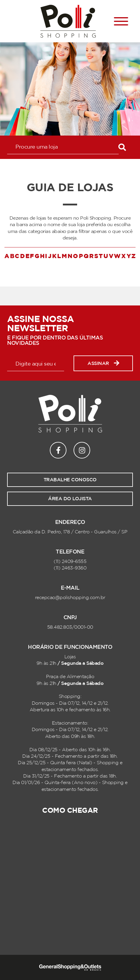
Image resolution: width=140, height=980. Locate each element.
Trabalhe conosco (70, 480)
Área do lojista (70, 499)
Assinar (103, 363)
